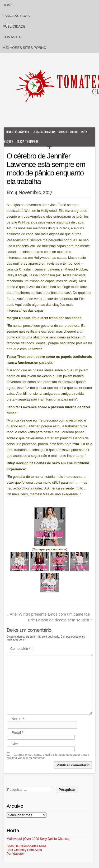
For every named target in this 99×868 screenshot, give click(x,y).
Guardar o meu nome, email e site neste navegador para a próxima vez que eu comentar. (48, 756)
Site (15, 744)
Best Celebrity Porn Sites (24, 850)
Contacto (12, 37)
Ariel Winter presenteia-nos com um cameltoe (48, 614)
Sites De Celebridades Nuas (27, 846)
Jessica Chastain (44, 132)
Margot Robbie (68, 132)
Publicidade (14, 26)
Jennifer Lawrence (18, 132)
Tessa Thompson (27, 142)
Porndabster (15, 854)
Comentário (20, 649)
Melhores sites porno (24, 48)
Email (17, 733)
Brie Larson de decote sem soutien (60, 620)
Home (8, 5)
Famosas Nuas (16, 16)
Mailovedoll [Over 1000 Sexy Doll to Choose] (38, 839)
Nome (18, 719)
